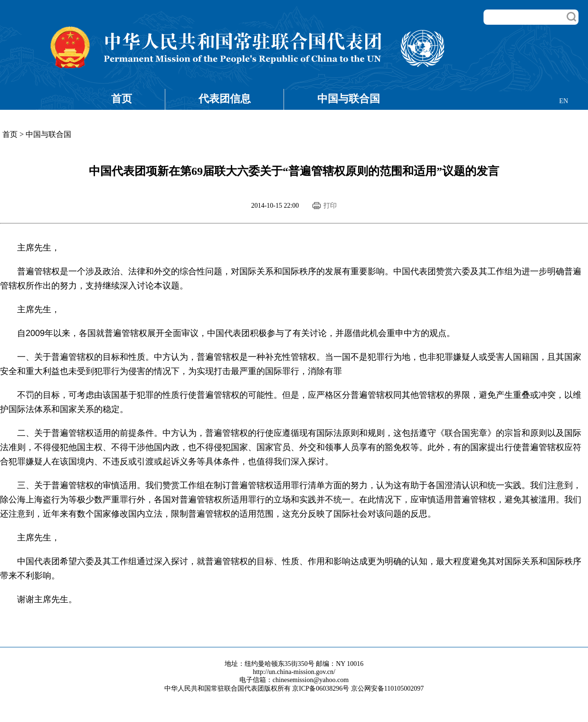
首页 (122, 99)
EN (564, 101)
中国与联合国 (349, 99)
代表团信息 (225, 99)
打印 (330, 206)
